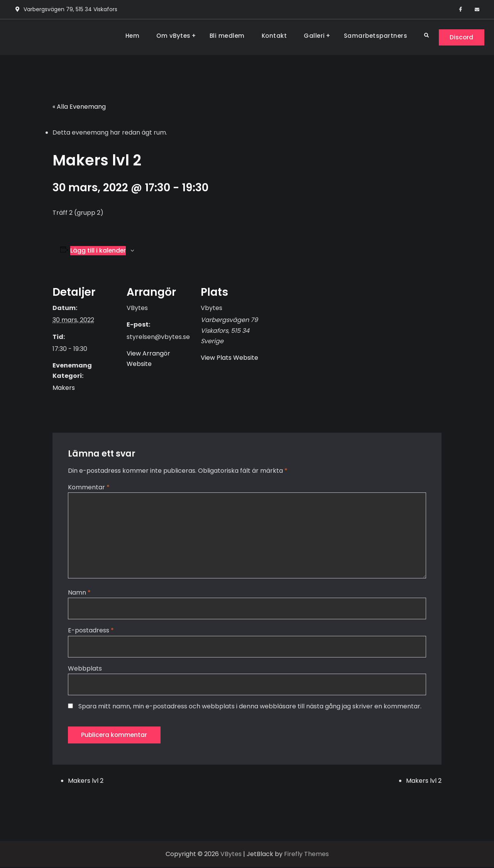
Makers (64, 388)
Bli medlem (226, 36)
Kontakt (273, 36)
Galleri (313, 36)
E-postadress (91, 631)
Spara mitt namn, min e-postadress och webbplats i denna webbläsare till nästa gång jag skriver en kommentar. (250, 707)
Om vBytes (172, 36)
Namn (79, 593)
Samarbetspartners (374, 36)
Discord (461, 37)
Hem (131, 36)
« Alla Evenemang (79, 107)
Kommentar (89, 487)
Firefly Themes (306, 855)
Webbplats (85, 669)
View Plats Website (229, 358)
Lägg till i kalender (98, 250)
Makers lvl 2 (86, 781)
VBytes (231, 855)
